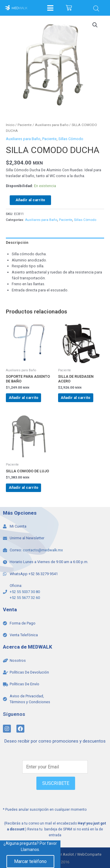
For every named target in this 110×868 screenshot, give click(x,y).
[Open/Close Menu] (50, 8)
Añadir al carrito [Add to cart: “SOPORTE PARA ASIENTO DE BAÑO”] (24, 398)
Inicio (10, 125)
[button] (95, 25)
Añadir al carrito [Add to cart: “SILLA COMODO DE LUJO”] (24, 487)
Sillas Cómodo (71, 139)
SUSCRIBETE (56, 783)
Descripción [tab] (17, 242)
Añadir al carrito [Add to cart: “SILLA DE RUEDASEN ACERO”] (76, 398)
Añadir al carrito (30, 200)
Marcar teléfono (30, 861)
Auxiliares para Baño (52, 125)
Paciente (25, 125)
